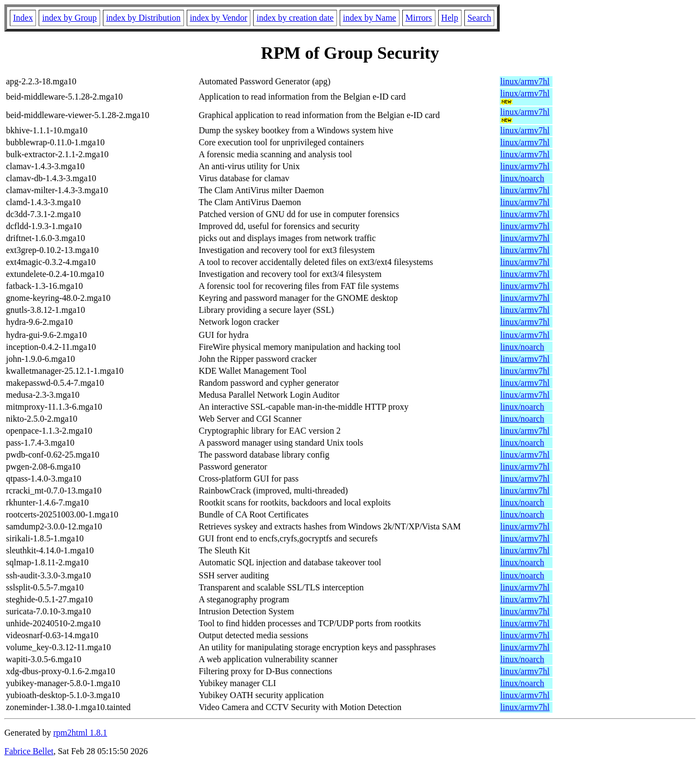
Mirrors (419, 18)
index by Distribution (143, 18)
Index (23, 18)
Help (450, 18)
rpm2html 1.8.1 (80, 733)
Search (480, 18)
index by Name (370, 18)
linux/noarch (522, 178)
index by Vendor (219, 18)
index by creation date (295, 18)
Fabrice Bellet (29, 751)
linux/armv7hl (525, 81)
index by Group (69, 18)
